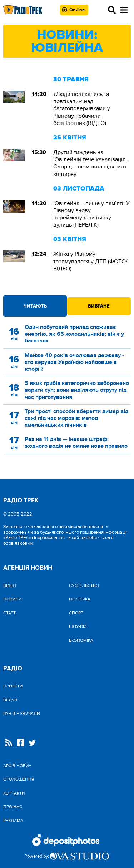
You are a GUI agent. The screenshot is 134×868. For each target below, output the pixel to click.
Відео (10, 585)
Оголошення (19, 779)
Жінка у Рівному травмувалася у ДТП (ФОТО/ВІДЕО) (90, 261)
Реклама (13, 821)
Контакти (14, 793)
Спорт (76, 613)
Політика (80, 599)
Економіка (81, 640)
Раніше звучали (21, 714)
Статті (10, 613)
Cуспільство (84, 585)
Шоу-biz (78, 626)
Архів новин (18, 766)
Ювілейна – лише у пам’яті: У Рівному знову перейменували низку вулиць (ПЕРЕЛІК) (91, 214)
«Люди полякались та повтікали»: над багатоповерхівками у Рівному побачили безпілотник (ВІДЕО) (82, 109)
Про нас (13, 807)
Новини (12, 599)
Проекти (13, 686)
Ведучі (11, 700)
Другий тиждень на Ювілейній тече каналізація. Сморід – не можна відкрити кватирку (90, 163)
